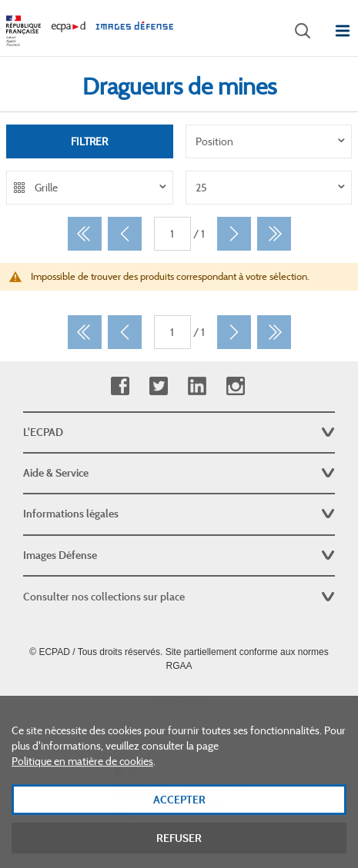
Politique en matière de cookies (82, 783)
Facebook (120, 386)
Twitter (158, 386)
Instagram (235, 386)
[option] (269, 141)
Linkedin (197, 386)
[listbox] (269, 141)
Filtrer (89, 141)
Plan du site (179, 700)
